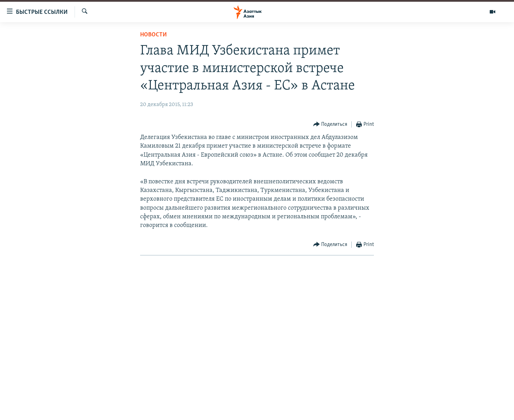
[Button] (330, 125)
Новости (153, 35)
